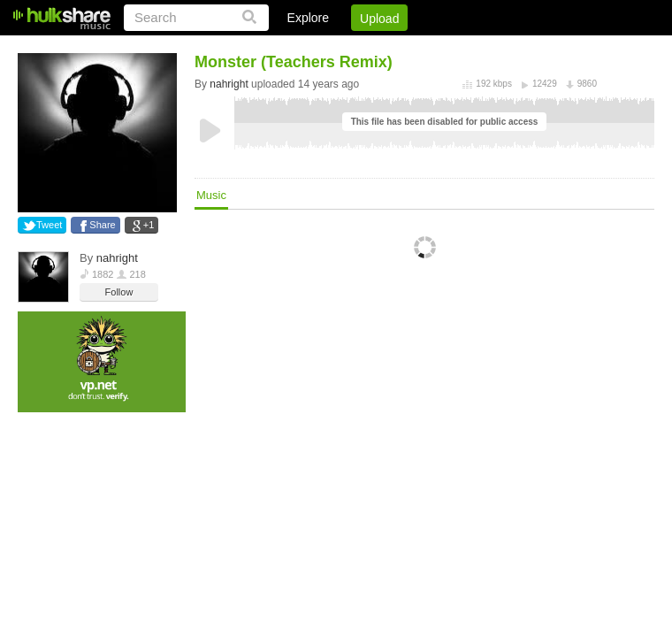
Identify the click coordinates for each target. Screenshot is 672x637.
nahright (117, 258)
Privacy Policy (556, 49)
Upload (379, 19)
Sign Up (353, 49)
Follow (119, 292)
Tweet (49, 225)
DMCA (473, 49)
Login (289, 49)
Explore (308, 18)
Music (211, 195)
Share (102, 225)
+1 (149, 225)
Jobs (415, 49)
